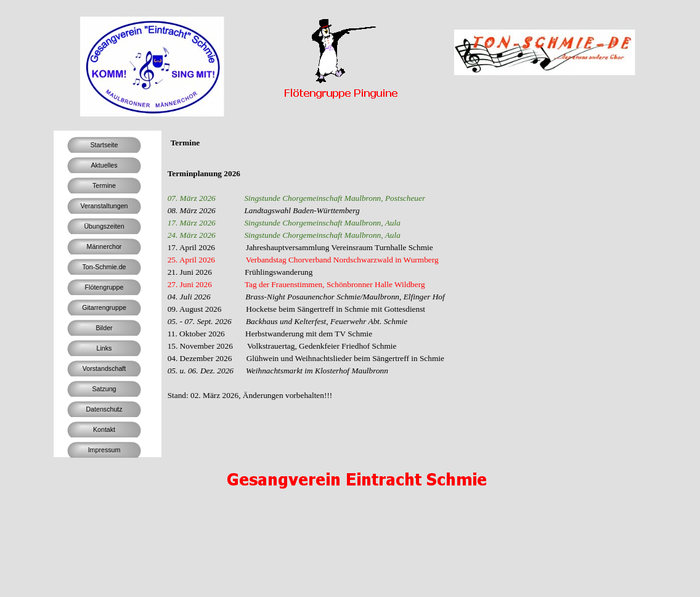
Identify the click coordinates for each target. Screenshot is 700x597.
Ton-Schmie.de (104, 267)
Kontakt (104, 429)
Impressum (104, 450)
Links (104, 348)
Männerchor (104, 246)
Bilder (104, 328)
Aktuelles (104, 165)
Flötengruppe (104, 287)
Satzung (104, 389)
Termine (104, 185)
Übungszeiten (104, 226)
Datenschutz (104, 409)
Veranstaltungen (104, 206)
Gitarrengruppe (104, 307)
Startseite (104, 145)
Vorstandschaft (104, 368)
